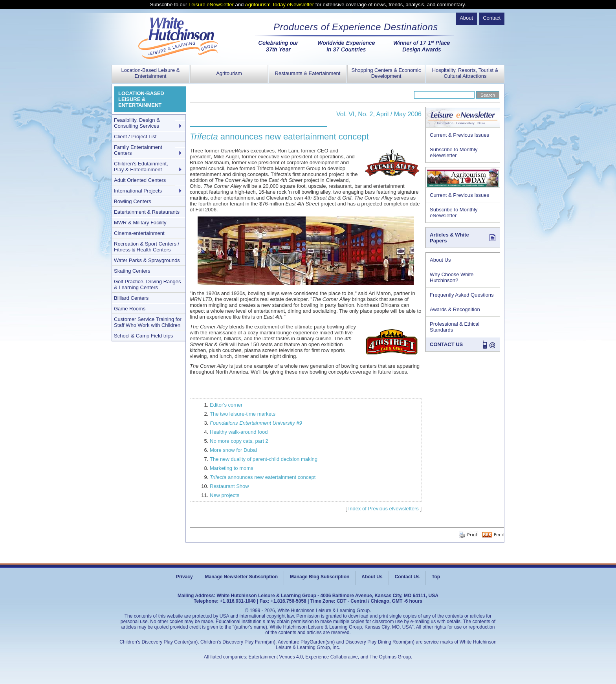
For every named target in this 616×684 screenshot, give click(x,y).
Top (436, 577)
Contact (492, 18)
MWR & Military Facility (140, 223)
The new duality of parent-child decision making (264, 459)
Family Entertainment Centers (138, 150)
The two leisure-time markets (243, 414)
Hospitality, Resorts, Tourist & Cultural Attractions (465, 73)
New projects (225, 495)
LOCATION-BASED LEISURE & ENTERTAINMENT (141, 99)
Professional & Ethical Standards (455, 327)
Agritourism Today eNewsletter (279, 5)
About (466, 18)
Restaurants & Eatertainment (308, 73)
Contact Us (407, 577)
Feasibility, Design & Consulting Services (137, 123)
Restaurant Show (229, 486)
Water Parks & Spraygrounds (147, 260)
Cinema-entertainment (139, 233)
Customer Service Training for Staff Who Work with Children (148, 322)
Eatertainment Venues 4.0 (276, 657)
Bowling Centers (133, 201)
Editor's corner (226, 405)
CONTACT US (446, 344)
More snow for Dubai (233, 450)
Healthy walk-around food (239, 432)
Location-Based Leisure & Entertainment (151, 73)
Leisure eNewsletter (211, 5)
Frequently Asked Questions (462, 295)
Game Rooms (130, 309)
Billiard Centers (131, 298)
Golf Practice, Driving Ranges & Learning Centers (148, 284)
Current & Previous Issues (459, 135)
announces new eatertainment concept (263, 477)
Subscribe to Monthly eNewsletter (454, 152)
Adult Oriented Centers (140, 180)
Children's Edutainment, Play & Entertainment (141, 167)
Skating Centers (132, 271)
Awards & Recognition (455, 309)
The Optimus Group (390, 657)
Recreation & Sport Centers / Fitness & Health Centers (147, 247)
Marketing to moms (232, 468)
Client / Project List (135, 137)
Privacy (184, 577)
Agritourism (229, 73)
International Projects (138, 191)
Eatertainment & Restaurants (147, 212)
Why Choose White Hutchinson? (452, 277)
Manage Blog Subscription (320, 577)
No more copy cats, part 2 (239, 441)
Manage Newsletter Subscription (241, 577)
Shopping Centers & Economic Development (386, 73)
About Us (440, 260)
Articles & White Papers (449, 238)
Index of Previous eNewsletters (384, 509)
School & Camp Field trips (143, 336)
